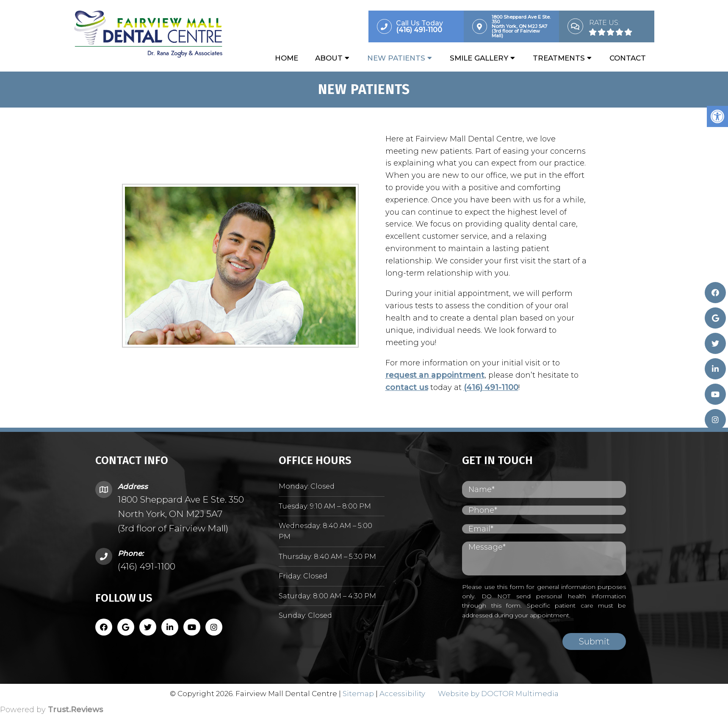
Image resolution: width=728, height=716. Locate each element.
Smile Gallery (479, 58)
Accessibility (402, 694)
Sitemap (358, 694)
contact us (404, 387)
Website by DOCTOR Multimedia (498, 694)
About (329, 58)
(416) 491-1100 (488, 387)
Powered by (51, 710)
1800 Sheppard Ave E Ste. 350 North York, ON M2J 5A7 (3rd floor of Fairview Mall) (181, 514)
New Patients (396, 58)
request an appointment (432, 375)
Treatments (559, 58)
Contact (628, 58)
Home (286, 58)
